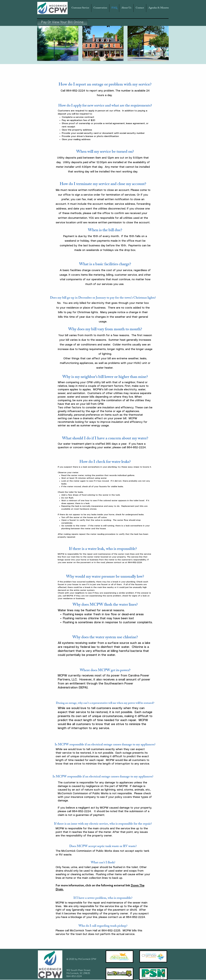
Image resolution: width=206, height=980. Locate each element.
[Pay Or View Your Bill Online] (62, 22)
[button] (80, 8)
